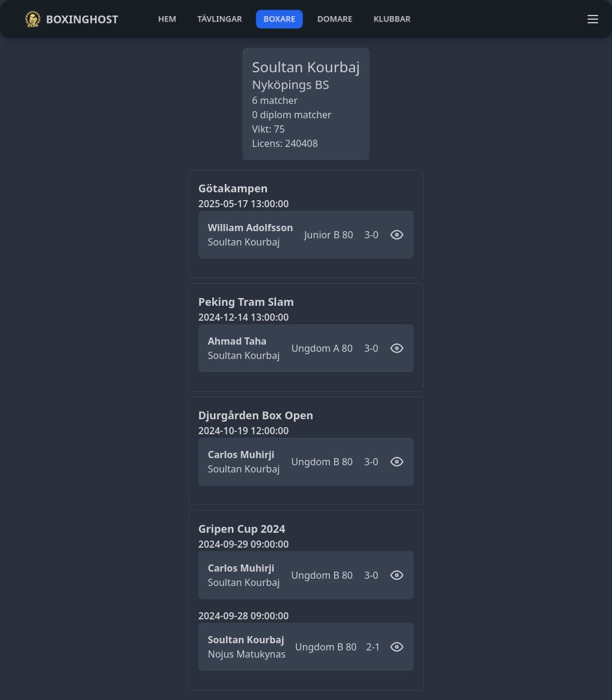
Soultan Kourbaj (244, 242)
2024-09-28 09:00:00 (244, 616)
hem (167, 19)
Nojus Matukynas (247, 654)
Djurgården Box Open (256, 415)
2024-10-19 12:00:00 (244, 431)
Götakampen (233, 188)
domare (335, 19)
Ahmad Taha (237, 341)
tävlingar (220, 19)
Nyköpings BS (291, 85)
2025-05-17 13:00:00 (244, 204)
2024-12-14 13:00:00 (244, 317)
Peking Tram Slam (246, 302)
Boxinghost (71, 19)
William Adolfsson (251, 228)
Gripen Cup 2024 (242, 529)
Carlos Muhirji (241, 455)
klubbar (392, 19)
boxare (279, 19)
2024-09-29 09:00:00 (244, 544)
